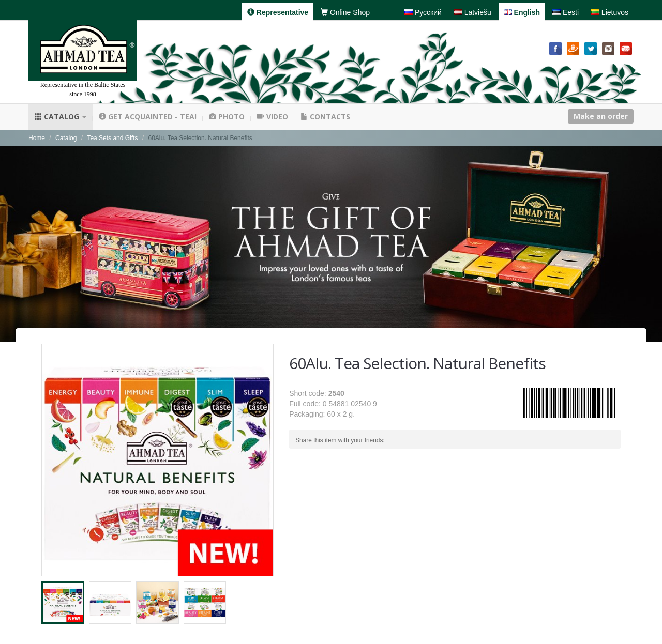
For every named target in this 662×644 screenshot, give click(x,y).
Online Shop (345, 12)
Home (37, 138)
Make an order (601, 116)
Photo (227, 117)
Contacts (325, 117)
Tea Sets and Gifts (112, 138)
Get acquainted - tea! (148, 117)
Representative (278, 12)
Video (273, 117)
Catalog (61, 117)
